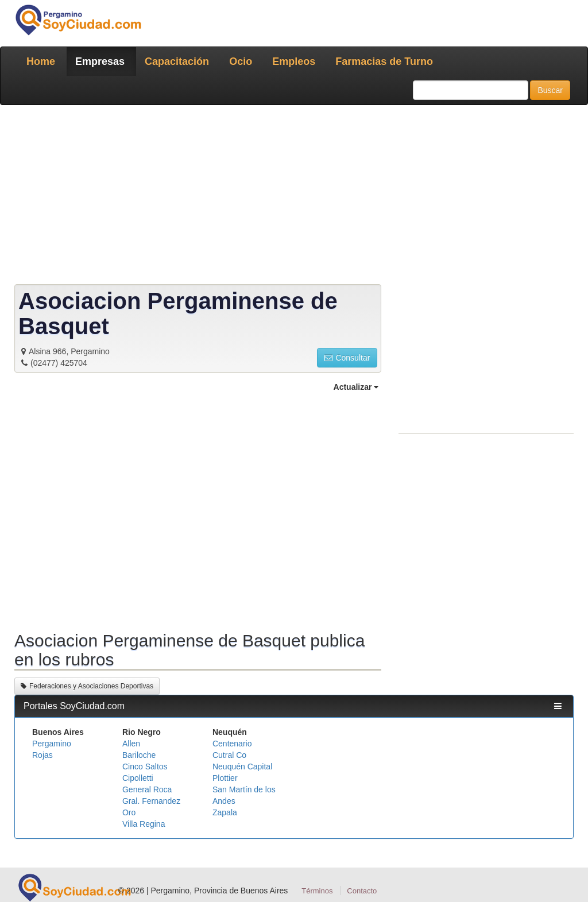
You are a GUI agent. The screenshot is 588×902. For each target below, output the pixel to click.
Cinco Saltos (145, 766)
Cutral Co (229, 755)
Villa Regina (144, 824)
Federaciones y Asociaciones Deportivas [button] (87, 686)
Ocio (241, 61)
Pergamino (52, 744)
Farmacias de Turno (384, 61)
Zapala (225, 812)
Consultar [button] (347, 358)
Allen (131, 744)
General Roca (147, 789)
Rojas (42, 755)
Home (41, 61)
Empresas (100, 61)
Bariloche (139, 755)
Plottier (225, 778)
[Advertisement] (294, 197)
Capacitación (177, 61)
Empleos (294, 61)
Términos (317, 891)
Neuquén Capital (242, 766)
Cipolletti (138, 778)
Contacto (362, 891)
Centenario (232, 744)
